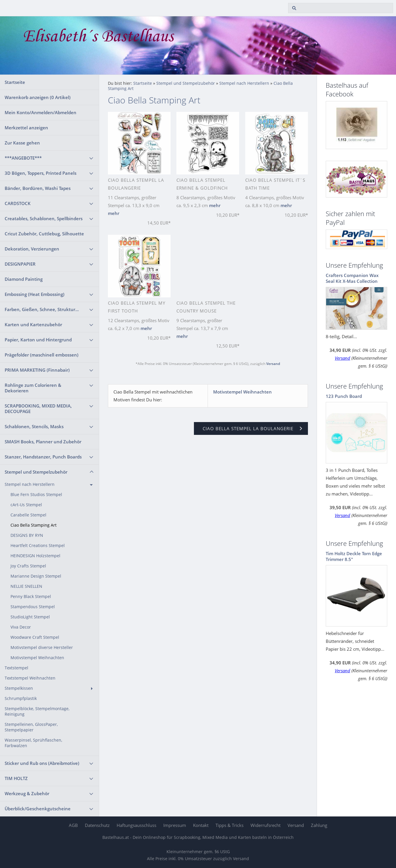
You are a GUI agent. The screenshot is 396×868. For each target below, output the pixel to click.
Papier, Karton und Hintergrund (38, 340)
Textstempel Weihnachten (30, 678)
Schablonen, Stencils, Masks (34, 426)
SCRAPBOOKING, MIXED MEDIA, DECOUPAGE (38, 409)
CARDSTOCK (18, 203)
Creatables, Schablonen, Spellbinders (44, 218)
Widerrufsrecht (266, 825)
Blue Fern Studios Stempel (36, 495)
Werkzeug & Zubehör (27, 793)
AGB (73, 825)
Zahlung (319, 825)
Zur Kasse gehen (22, 143)
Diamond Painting (24, 279)
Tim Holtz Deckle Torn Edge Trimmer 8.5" (354, 556)
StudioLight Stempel (30, 617)
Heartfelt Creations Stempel (38, 546)
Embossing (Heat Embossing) (35, 294)
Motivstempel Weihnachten (37, 658)
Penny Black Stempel (31, 597)
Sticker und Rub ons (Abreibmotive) (42, 763)
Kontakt (201, 825)
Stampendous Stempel (33, 607)
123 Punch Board (344, 396)
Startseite (15, 82)
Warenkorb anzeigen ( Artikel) (38, 97)
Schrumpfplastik (21, 698)
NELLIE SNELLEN (26, 586)
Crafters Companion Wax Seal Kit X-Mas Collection (352, 278)
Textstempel (16, 668)
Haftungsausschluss (136, 825)
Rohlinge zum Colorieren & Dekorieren (33, 388)
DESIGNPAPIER (20, 264)
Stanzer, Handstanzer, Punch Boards (43, 457)
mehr (114, 213)
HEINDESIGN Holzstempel (35, 556)
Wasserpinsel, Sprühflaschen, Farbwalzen (33, 743)
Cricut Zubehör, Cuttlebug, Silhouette (44, 234)
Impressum (175, 825)
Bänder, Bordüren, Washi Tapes (38, 188)
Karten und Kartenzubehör (33, 324)
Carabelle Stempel (28, 515)
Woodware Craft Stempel (35, 637)
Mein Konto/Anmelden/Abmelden (41, 112)
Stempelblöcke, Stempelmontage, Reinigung (37, 711)
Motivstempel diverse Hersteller (42, 648)
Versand (273, 364)
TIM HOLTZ (16, 778)
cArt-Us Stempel (26, 505)
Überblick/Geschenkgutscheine (38, 809)
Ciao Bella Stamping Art (34, 525)
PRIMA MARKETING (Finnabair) (37, 370)
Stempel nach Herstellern (30, 484)
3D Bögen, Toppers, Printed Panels (41, 173)
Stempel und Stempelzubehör (36, 472)
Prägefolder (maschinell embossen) (42, 355)
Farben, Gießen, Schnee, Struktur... (42, 309)
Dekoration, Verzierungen (32, 249)
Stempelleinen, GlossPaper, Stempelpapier (31, 727)
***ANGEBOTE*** (23, 158)
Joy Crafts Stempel (28, 566)
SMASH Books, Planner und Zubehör (43, 442)
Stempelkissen (19, 688)
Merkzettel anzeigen (26, 128)
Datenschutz (97, 825)
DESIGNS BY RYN (27, 535)
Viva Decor (21, 627)
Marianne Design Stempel (36, 576)
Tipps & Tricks (229, 825)
